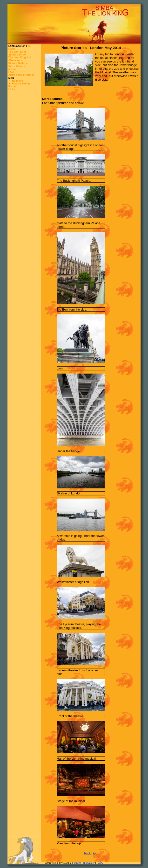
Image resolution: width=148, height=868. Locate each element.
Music (12, 69)
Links (12, 89)
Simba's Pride (17, 55)
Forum (13, 86)
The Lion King (17, 52)
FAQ (11, 72)
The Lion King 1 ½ (20, 57)
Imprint (77, 863)
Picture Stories (21, 83)
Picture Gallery (18, 63)
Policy (100, 863)
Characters (15, 60)
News (12, 49)
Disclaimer (89, 863)
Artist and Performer (21, 75)
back (87, 853)
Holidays (17, 81)
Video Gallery (17, 66)
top (95, 853)
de (29, 46)
